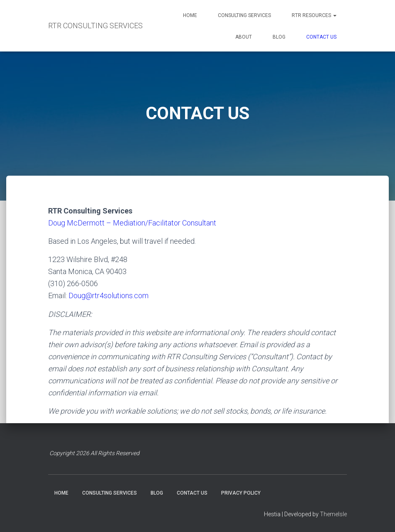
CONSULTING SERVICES (244, 15)
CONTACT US (321, 37)
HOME (190, 15)
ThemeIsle (333, 514)
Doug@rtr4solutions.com (109, 295)
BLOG (279, 37)
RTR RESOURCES (314, 15)
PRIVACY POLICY (241, 493)
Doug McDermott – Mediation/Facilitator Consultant (132, 223)
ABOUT (244, 37)
